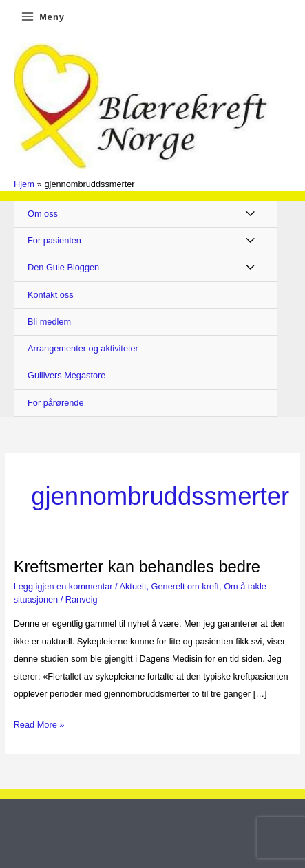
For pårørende (56, 403)
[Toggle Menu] (251, 214)
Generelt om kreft (186, 586)
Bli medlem (49, 322)
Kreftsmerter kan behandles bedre (137, 567)
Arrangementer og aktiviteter (83, 348)
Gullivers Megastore (66, 375)
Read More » (39, 725)
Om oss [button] (43, 214)
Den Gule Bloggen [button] (63, 267)
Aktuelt (133, 586)
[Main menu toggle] (42, 17)
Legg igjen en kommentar (63, 586)
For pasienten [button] (54, 240)
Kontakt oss (51, 295)
